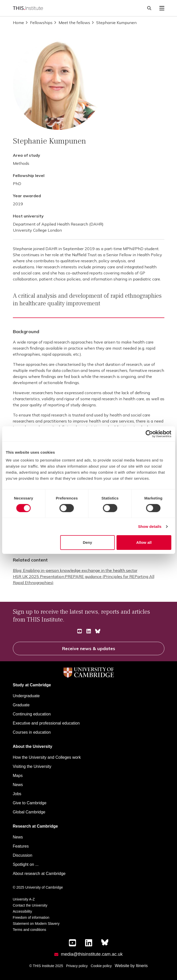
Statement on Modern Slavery (36, 924)
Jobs (17, 794)
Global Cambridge (29, 812)
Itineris (142, 966)
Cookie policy (101, 966)
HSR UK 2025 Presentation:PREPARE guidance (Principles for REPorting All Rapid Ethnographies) (84, 579)
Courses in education (32, 732)
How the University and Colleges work (47, 757)
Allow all (144, 542)
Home (18, 23)
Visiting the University (32, 766)
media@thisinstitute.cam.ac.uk (92, 954)
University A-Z (24, 899)
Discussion (23, 855)
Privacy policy (77, 966)
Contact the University (30, 905)
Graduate (21, 705)
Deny (87, 542)
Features (21, 846)
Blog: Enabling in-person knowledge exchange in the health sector (75, 570)
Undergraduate (26, 696)
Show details (150, 526)
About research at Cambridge (39, 874)
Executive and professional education (46, 723)
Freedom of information (31, 917)
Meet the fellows (72, 23)
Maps (18, 776)
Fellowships (39, 23)
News (18, 785)
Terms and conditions (30, 930)
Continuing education (32, 714)
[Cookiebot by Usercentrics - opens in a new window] (149, 434)
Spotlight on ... (26, 864)
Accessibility (22, 911)
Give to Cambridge (30, 803)
